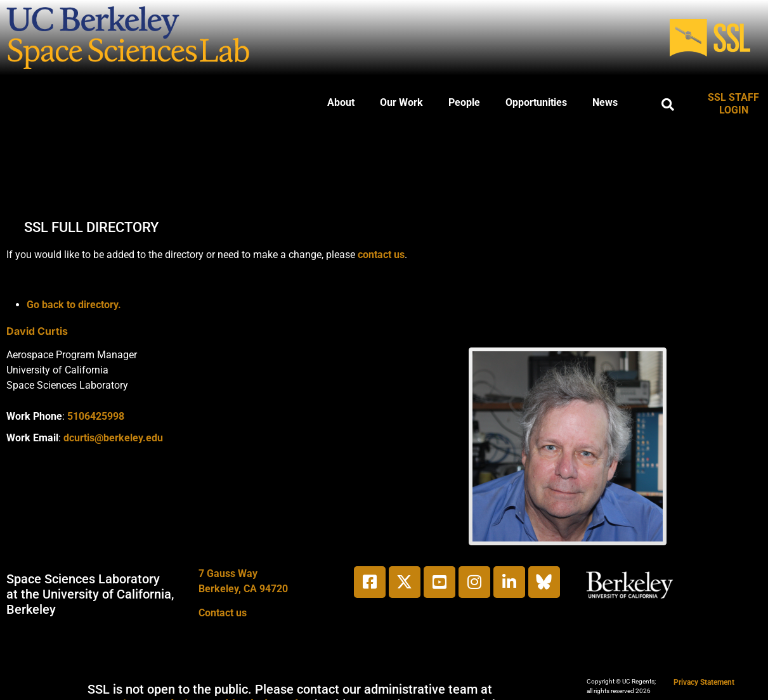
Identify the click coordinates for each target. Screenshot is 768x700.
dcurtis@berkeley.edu (113, 438)
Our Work (401, 102)
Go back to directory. (74, 305)
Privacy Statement (704, 682)
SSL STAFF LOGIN (733, 104)
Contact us (223, 613)
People (464, 102)
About (341, 102)
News (605, 102)
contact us (381, 255)
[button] (668, 105)
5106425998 (96, 416)
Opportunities (536, 102)
